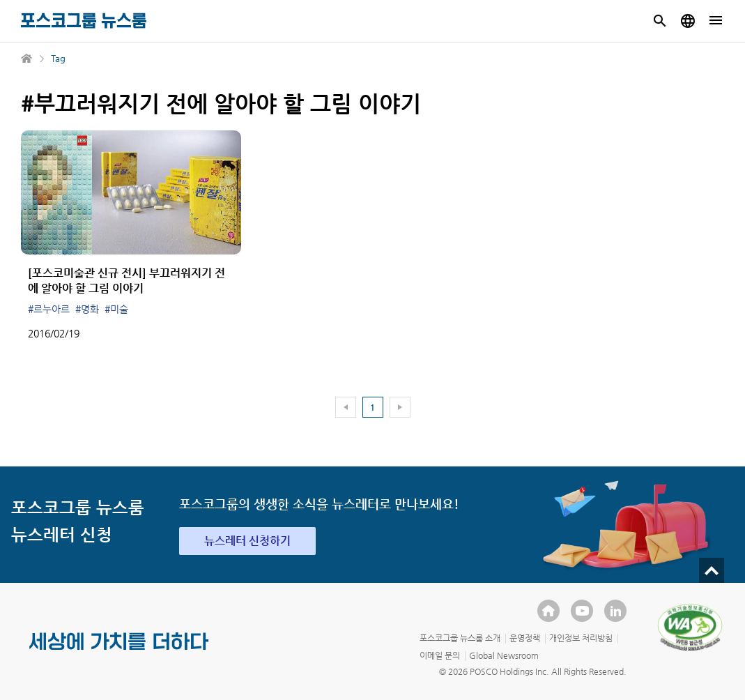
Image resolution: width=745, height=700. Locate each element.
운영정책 (525, 638)
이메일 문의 (440, 655)
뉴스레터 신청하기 (247, 541)
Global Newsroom (504, 655)
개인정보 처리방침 (581, 638)
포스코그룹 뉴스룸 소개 (460, 638)
